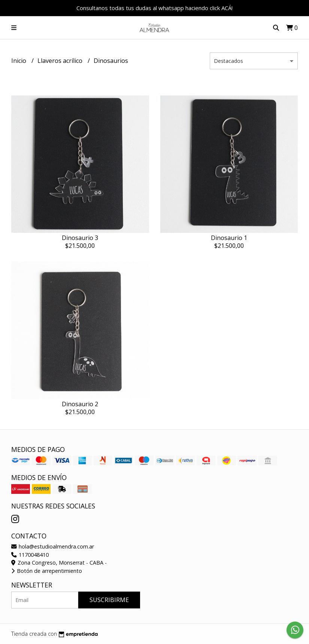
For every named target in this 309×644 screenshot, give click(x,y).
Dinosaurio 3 (80, 238)
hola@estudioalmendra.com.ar (53, 546)
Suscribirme (109, 600)
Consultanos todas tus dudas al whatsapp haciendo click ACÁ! (154, 8)
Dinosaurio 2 (80, 404)
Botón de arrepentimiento (47, 571)
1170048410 (30, 555)
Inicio (19, 61)
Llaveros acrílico (61, 61)
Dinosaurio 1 (229, 238)
